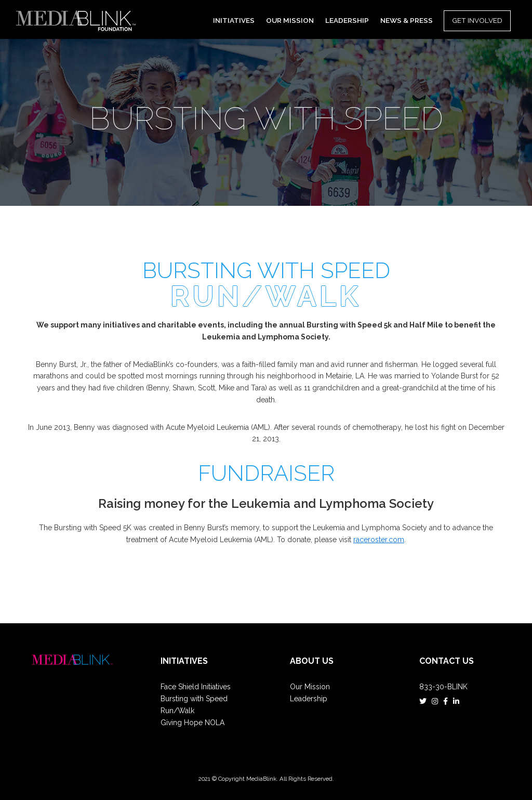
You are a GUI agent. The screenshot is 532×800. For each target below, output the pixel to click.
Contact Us (447, 661)
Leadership (309, 699)
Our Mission (310, 687)
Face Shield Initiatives (196, 687)
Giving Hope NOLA (192, 723)
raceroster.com (379, 540)
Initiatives (184, 661)
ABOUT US (312, 661)
